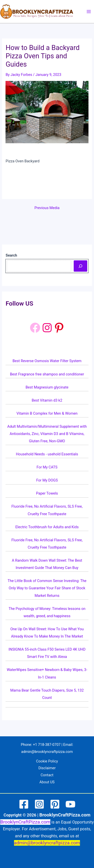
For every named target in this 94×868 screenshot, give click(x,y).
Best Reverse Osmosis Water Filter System (47, 361)
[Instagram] (39, 804)
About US (47, 782)
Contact (47, 775)
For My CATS (47, 467)
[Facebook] (35, 328)
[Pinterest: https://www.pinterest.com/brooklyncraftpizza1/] (59, 328)
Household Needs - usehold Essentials (47, 454)
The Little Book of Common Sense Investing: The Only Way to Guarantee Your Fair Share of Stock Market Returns (47, 588)
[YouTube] (70, 804)
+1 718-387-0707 (47, 745)
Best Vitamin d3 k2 (47, 400)
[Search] (80, 266)
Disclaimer (47, 768)
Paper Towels (47, 493)
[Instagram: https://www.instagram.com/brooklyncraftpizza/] (47, 328)
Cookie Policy (47, 761)
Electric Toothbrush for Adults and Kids (47, 527)
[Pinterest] (55, 804)
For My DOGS (47, 480)
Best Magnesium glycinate (47, 387)
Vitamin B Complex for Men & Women (47, 413)
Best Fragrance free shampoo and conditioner (47, 374)
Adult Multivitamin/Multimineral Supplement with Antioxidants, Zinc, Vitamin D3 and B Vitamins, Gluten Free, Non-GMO (47, 434)
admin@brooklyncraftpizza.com (47, 752)
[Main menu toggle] (89, 12)
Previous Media (47, 208)
